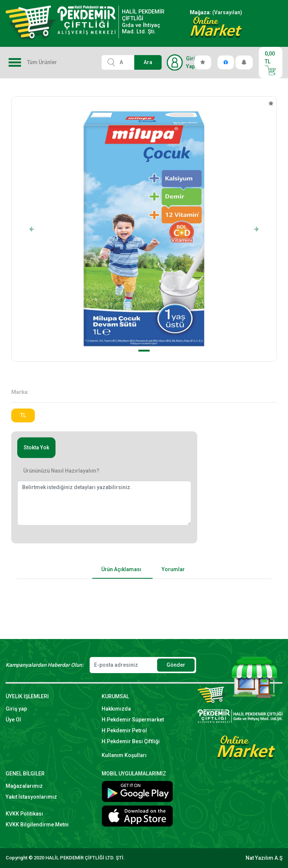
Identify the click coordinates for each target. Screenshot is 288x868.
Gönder (176, 665)
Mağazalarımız (24, 786)
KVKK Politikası (24, 814)
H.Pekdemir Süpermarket (133, 720)
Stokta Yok (36, 447)
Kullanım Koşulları (124, 755)
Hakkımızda (116, 709)
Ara (148, 62)
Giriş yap (16, 709)
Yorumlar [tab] (173, 569)
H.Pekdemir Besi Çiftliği (131, 741)
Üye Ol (13, 720)
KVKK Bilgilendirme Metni (37, 825)
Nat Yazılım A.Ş (264, 858)
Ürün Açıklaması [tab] (121, 569)
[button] (31, 229)
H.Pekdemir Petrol (124, 730)
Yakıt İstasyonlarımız (31, 797)
